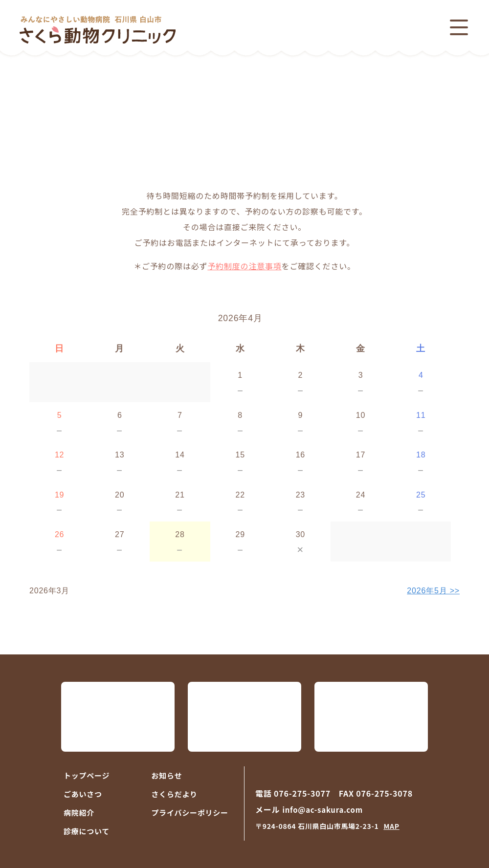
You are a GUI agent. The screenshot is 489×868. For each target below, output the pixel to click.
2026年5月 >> (433, 591)
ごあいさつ (83, 794)
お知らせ (167, 775)
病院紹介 (79, 813)
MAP (391, 826)
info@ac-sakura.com (322, 810)
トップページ (87, 775)
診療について (87, 831)
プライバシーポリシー (190, 813)
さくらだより (175, 794)
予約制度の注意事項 (244, 266)
